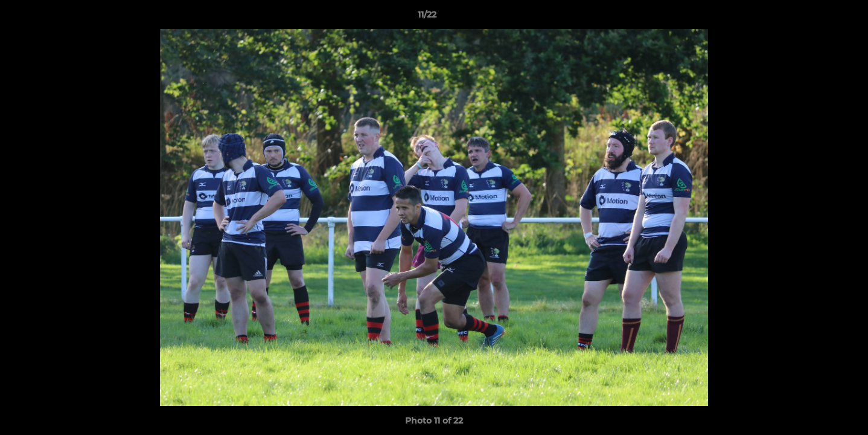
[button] (817, 18)
